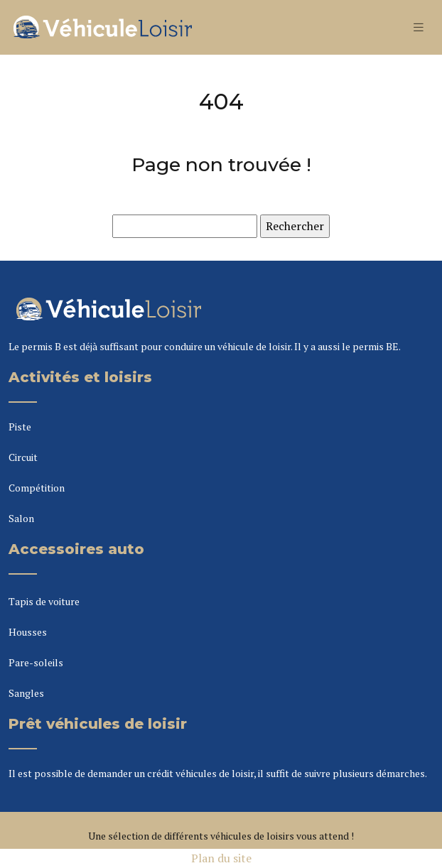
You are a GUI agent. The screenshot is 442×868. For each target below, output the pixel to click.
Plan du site (221, 858)
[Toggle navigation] (419, 27)
